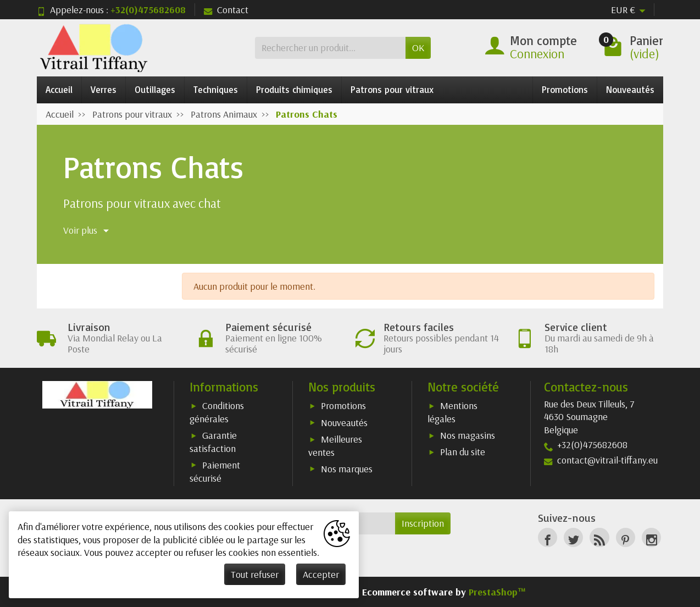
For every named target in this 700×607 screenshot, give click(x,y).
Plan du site (463, 452)
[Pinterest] (626, 537)
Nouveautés (630, 89)
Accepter (321, 574)
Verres (104, 89)
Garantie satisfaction (213, 442)
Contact (226, 10)
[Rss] (599, 537)
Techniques (216, 89)
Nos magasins (468, 435)
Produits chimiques (294, 89)
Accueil (59, 89)
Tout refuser (255, 574)
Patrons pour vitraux (392, 89)
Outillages (155, 89)
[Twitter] (573, 537)
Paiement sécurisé (215, 471)
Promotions (565, 89)
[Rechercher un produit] (330, 48)
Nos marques (347, 469)
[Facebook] (548, 537)
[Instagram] (651, 537)
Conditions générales (217, 412)
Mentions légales (452, 412)
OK (418, 48)
